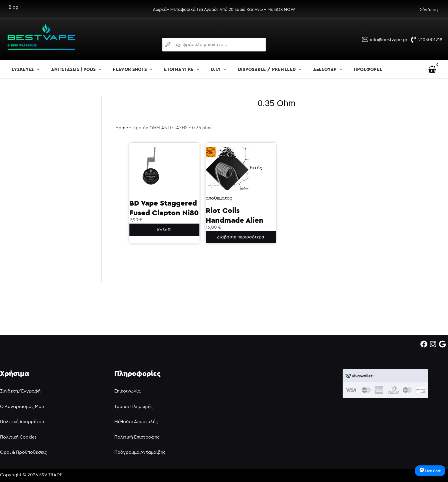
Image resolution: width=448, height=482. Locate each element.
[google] (444, 344)
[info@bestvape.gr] (385, 39)
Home (122, 128)
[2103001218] (426, 39)
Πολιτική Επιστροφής (137, 437)
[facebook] (425, 344)
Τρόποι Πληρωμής (133, 406)
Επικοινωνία (127, 391)
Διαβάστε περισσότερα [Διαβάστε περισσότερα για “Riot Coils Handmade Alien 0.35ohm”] (241, 237)
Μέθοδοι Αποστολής (136, 421)
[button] (37, 69)
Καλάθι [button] (164, 230)
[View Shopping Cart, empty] (432, 69)
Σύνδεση (429, 9)
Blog (13, 7)
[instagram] (434, 344)
